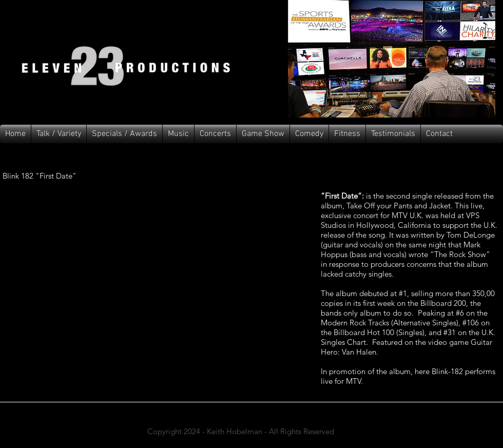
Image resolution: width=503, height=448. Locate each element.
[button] (178, 134)
